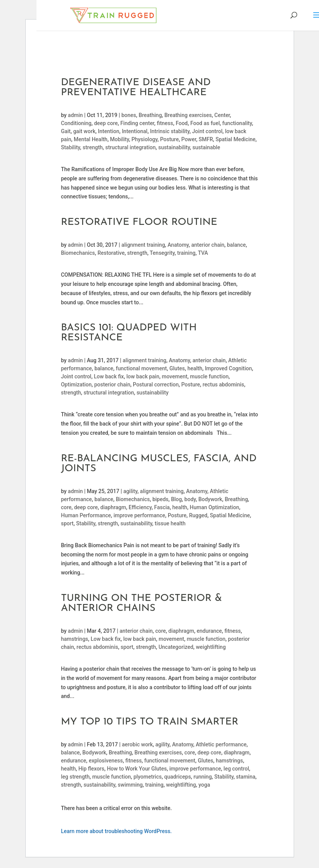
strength (93, 147)
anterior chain (208, 245)
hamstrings (75, 639)
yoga (204, 785)
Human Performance (86, 515)
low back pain (143, 376)
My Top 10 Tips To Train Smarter (150, 722)
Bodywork (210, 499)
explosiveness (106, 761)
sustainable (206, 147)
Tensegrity (162, 253)
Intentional (135, 131)
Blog (176, 499)
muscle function (209, 376)
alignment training (143, 245)
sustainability (174, 147)
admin (75, 115)
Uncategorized (176, 647)
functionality (237, 123)
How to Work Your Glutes (137, 769)
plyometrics (148, 777)
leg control (236, 769)
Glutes (177, 368)
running (203, 777)
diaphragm (113, 507)
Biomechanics (78, 253)
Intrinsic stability (170, 131)
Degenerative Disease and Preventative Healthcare (136, 88)
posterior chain (112, 384)
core (66, 507)
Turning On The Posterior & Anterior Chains (142, 603)
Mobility (120, 139)
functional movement (141, 368)
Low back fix (109, 376)
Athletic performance (221, 744)
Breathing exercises (188, 115)
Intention (109, 131)
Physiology (145, 139)
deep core (106, 123)
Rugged (198, 515)
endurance (209, 631)
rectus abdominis (223, 384)
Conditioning (76, 123)
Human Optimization (214, 507)
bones (129, 115)
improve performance (140, 515)
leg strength (75, 777)
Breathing (150, 115)
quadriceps (178, 777)
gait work (84, 131)
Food (182, 123)
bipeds (160, 499)
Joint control (207, 131)
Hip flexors (91, 769)
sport (67, 523)
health (195, 368)
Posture (169, 139)
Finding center (137, 123)
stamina (246, 777)
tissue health (170, 523)
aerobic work (138, 744)
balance (236, 245)
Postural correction (156, 384)
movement (175, 376)
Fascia (162, 507)
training (187, 253)
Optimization (76, 384)
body (190, 499)
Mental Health (91, 139)
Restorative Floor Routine (139, 222)
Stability (71, 147)
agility (130, 491)
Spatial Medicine (235, 139)
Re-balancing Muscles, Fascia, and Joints (159, 464)
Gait (66, 131)
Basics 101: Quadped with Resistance (129, 333)
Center (222, 115)
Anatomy (178, 245)
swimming (130, 785)
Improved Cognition (229, 368)
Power (189, 139)
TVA (203, 253)
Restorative (111, 253)
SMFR (206, 139)
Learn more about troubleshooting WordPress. (117, 831)
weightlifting (211, 647)
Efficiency (140, 507)
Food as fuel (205, 123)
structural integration (130, 147)
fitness (165, 123)
